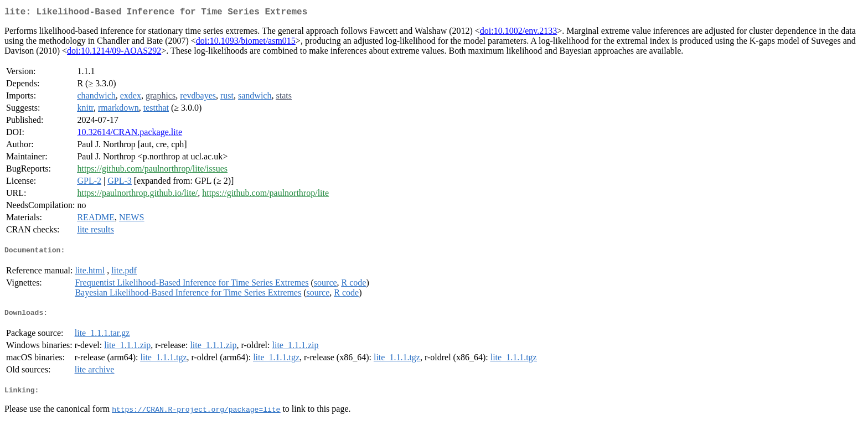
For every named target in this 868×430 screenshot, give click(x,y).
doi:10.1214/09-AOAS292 (114, 53)
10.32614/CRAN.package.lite (130, 134)
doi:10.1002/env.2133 (518, 33)
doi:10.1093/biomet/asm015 (246, 43)
